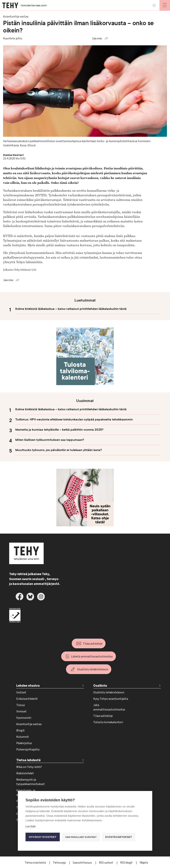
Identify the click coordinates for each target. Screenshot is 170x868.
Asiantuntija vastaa (29, 724)
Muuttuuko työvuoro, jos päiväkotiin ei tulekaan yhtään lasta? (59, 450)
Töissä (20, 705)
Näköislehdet (25, 773)
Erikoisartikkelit (27, 699)
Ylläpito (144, 863)
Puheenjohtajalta (28, 749)
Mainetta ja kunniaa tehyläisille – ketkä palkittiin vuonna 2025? (59, 430)
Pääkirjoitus (24, 743)
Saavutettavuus (83, 863)
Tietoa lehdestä (28, 760)
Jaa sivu (97, 38)
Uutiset (21, 692)
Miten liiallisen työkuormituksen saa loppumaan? (50, 440)
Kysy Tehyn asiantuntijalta (111, 699)
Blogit (20, 730)
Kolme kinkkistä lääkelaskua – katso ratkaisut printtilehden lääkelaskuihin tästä (71, 309)
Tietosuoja (60, 863)
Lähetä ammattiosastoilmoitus (92, 657)
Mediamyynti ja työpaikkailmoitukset (31, 782)
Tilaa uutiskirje (93, 644)
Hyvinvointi (24, 718)
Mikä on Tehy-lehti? (29, 767)
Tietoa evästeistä (36, 863)
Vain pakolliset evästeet (81, 837)
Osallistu (100, 686)
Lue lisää (30, 826)
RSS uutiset (106, 863)
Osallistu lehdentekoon (93, 669)
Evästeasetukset (119, 837)
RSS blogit (127, 863)
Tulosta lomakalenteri (108, 722)
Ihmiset (21, 711)
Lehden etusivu (28, 686)
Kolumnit (23, 737)
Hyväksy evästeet (43, 837)
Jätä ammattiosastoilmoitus (109, 707)
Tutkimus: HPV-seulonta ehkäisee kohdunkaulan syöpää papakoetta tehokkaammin (74, 419)
